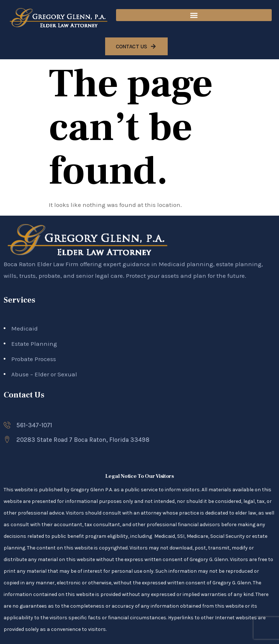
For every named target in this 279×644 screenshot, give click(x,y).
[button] (194, 15)
